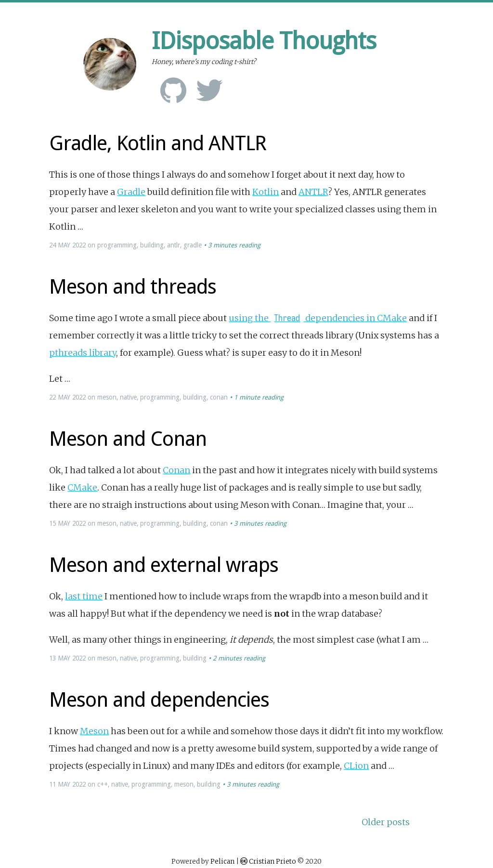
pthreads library (83, 353)
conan (219, 397)
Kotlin (266, 192)
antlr (174, 245)
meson (107, 397)
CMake (82, 487)
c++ (103, 784)
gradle (193, 245)
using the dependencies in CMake (318, 318)
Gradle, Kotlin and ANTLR (158, 143)
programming (117, 245)
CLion (356, 766)
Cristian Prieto (272, 862)
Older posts (386, 822)
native (128, 397)
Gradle (131, 192)
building (152, 245)
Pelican (222, 862)
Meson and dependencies (159, 700)
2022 (79, 245)
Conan (176, 470)
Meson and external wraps (164, 565)
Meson (94, 731)
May (64, 245)
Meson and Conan (128, 439)
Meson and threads (133, 287)
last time (84, 596)
